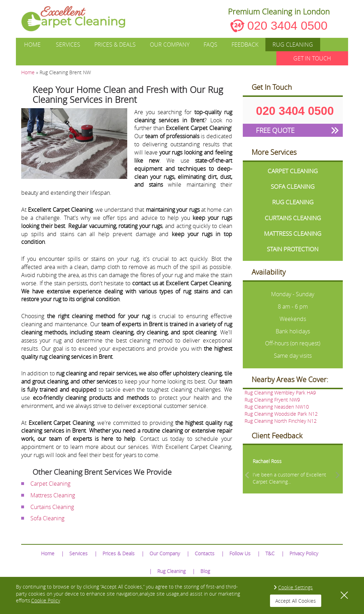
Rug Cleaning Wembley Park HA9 (280, 393)
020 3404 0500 (287, 25)
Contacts (205, 553)
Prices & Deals (115, 45)
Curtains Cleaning (52, 507)
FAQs (210, 45)
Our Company (170, 45)
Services (68, 45)
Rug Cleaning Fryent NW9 (272, 400)
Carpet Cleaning (50, 484)
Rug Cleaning (293, 45)
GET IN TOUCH (312, 58)
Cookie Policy (46, 600)
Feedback (245, 45)
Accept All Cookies (296, 601)
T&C (270, 553)
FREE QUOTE (275, 130)
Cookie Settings (295, 587)
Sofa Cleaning (47, 518)
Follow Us (240, 553)
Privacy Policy (304, 553)
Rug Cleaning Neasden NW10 (277, 407)
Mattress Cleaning (53, 495)
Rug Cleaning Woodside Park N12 (281, 414)
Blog (205, 571)
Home (32, 45)
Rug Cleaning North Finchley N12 (281, 421)
